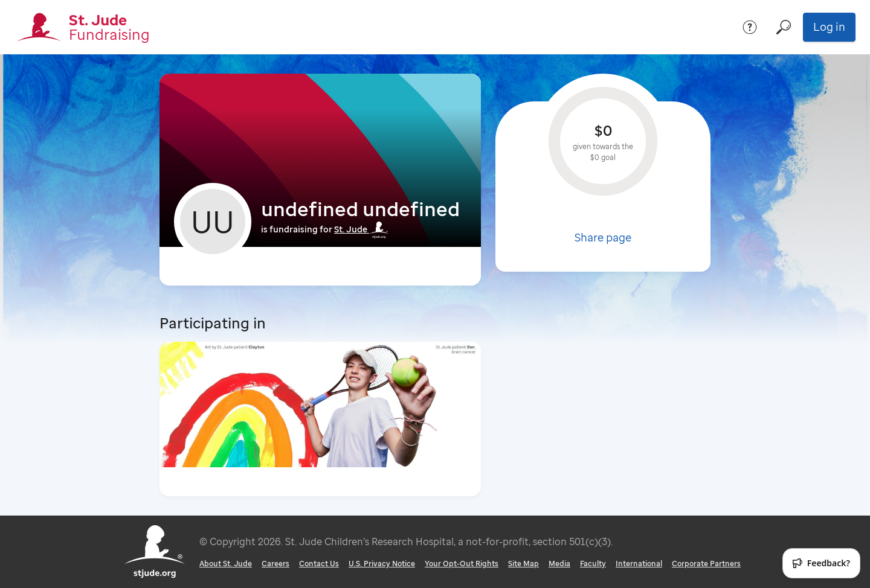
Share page (603, 237)
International (639, 564)
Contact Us (319, 564)
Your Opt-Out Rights (462, 564)
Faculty (593, 564)
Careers (275, 564)
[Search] (784, 27)
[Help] (750, 27)
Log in (829, 27)
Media (559, 564)
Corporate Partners (706, 564)
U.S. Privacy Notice (382, 564)
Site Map (524, 564)
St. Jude (361, 229)
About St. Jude (226, 564)
